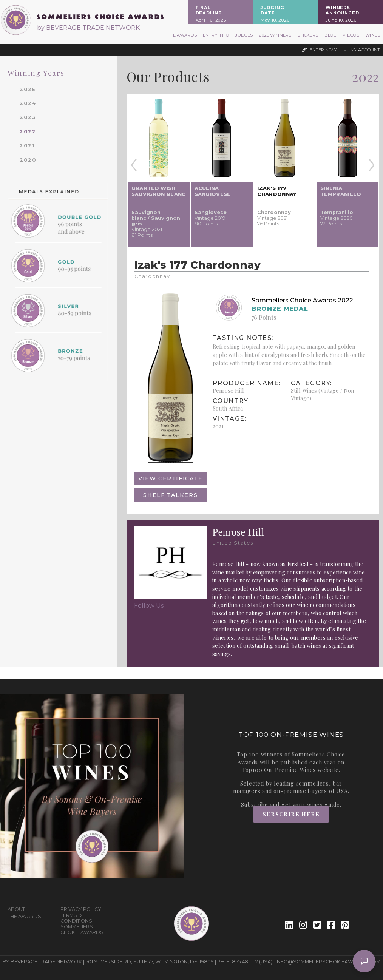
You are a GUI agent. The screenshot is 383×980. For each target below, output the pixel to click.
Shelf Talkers (170, 495)
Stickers (308, 35)
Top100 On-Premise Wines (279, 770)
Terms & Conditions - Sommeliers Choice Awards (82, 924)
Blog (331, 35)
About (16, 909)
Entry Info (216, 35)
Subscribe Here (291, 814)
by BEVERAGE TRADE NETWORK (88, 28)
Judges (244, 35)
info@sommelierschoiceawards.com (328, 962)
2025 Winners (275, 35)
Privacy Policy (81, 909)
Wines (373, 35)
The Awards (182, 35)
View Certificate (171, 478)
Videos (351, 35)
